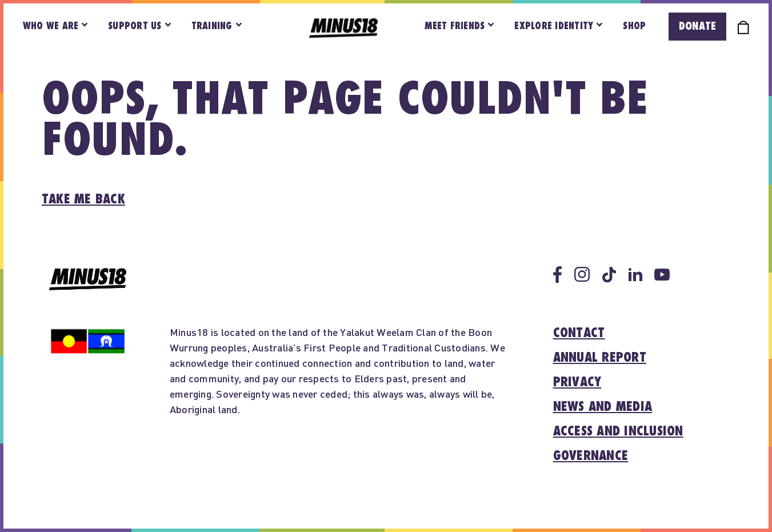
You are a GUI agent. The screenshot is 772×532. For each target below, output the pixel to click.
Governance (591, 456)
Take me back (83, 199)
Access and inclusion (618, 431)
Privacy (577, 382)
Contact (579, 333)
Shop (634, 26)
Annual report (600, 358)
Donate (697, 26)
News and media (603, 407)
